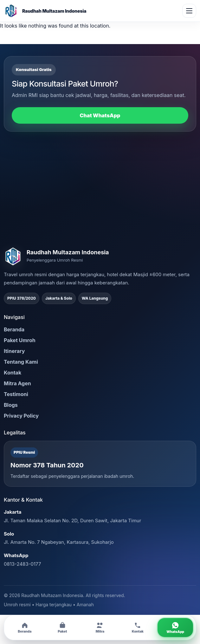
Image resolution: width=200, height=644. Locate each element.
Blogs (11, 405)
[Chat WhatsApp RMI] (175, 628)
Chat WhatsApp (100, 115)
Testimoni (16, 394)
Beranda (14, 329)
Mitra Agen (17, 383)
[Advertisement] (100, 189)
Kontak (13, 373)
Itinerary (14, 351)
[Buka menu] (189, 11)
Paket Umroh (20, 340)
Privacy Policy (21, 416)
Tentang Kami (21, 362)
